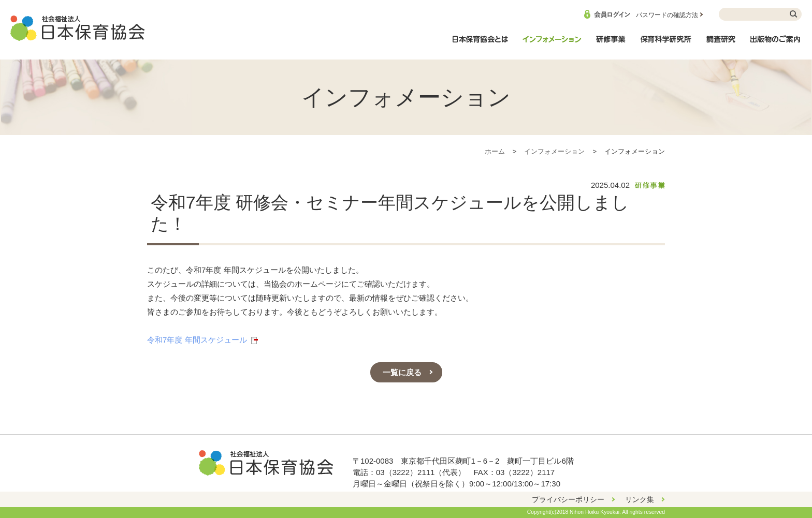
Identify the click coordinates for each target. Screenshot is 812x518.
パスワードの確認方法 (667, 15)
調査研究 (721, 45)
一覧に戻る (402, 372)
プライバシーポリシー (568, 499)
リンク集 (640, 499)
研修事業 (611, 45)
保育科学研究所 (666, 45)
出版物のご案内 (776, 45)
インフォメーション (552, 45)
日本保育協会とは (480, 45)
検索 (794, 14)
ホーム (495, 151)
